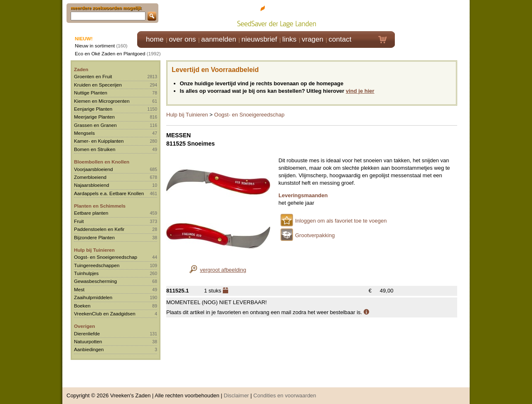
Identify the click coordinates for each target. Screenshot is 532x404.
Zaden (81, 69)
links (289, 39)
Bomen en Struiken (95, 149)
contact (340, 39)
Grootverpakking (315, 235)
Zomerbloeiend (90, 177)
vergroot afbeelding (223, 270)
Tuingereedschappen (97, 265)
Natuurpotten (88, 341)
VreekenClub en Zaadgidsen (105, 314)
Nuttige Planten (91, 93)
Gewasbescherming (95, 281)
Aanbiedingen (89, 349)
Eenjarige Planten (93, 109)
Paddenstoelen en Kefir (99, 229)
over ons (182, 39)
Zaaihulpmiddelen (93, 297)
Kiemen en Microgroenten (102, 101)
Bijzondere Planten (94, 237)
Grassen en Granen (95, 125)
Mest (79, 289)
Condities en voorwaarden (285, 391)
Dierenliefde (87, 333)
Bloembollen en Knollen (102, 162)
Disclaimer (236, 391)
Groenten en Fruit (93, 76)
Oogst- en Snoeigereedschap (106, 257)
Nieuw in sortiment (95, 46)
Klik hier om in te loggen (432, 15)
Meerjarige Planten (94, 117)
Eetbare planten (91, 213)
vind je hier (360, 91)
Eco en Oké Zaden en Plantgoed (110, 53)
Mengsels (84, 133)
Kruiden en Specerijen (98, 85)
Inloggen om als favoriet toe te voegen (341, 221)
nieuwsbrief (259, 39)
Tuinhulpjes (86, 273)
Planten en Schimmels (100, 206)
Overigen (85, 326)
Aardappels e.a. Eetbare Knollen (109, 193)
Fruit (79, 221)
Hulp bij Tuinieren (94, 250)
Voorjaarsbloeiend (94, 169)
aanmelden (219, 39)
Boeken (82, 306)
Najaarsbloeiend (91, 185)
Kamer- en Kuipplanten (99, 141)
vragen (313, 39)
